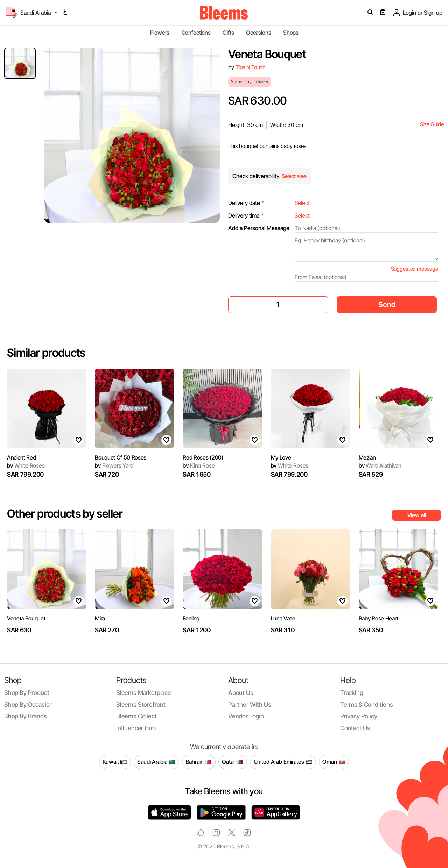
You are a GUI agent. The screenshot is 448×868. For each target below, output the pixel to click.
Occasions (259, 33)
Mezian (367, 457)
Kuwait (115, 762)
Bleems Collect (136, 716)
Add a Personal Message (259, 228)
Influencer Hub (136, 728)
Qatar (233, 762)
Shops (291, 33)
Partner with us (250, 705)
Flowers (160, 33)
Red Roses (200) (203, 457)
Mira (100, 618)
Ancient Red (21, 457)
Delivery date (246, 203)
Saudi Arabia (156, 762)
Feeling (191, 618)
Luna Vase (283, 618)
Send (387, 304)
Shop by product (27, 693)
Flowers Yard (114, 465)
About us (241, 693)
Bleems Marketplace (144, 693)
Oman (334, 762)
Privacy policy (359, 716)
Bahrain (199, 762)
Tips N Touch (251, 67)
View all (417, 515)
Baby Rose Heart (379, 618)
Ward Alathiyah (380, 465)
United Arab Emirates (283, 762)
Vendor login (246, 716)
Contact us (355, 728)
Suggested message (415, 269)
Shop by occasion (29, 705)
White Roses (26, 465)
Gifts (228, 33)
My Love (281, 457)
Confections (196, 33)
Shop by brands (26, 716)
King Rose (199, 465)
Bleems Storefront (141, 705)
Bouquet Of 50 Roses (121, 457)
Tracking (352, 693)
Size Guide (432, 124)
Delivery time (246, 215)
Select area (294, 176)
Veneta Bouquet (26, 618)
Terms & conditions (367, 705)
